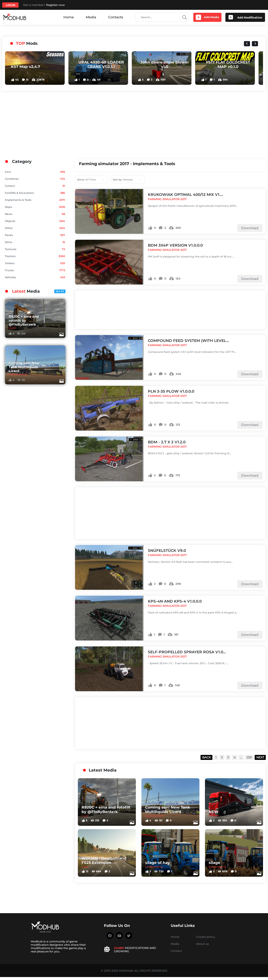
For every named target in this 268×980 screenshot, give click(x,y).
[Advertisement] (134, 124)
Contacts (116, 17)
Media (91, 17)
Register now (55, 5)
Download (250, 228)
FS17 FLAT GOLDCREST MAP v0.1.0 (228, 64)
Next (260, 757)
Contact (176, 951)
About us (202, 944)
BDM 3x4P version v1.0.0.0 (175, 245)
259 (249, 757)
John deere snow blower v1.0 (165, 64)
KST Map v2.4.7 (25, 67)
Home (69, 17)
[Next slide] (255, 44)
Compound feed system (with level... (188, 341)
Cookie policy (206, 937)
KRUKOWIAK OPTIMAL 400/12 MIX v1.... (186, 195)
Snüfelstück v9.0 (167, 551)
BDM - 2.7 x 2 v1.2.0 (167, 442)
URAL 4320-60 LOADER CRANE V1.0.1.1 (101, 64)
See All (60, 291)
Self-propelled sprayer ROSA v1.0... (187, 652)
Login (10, 5)
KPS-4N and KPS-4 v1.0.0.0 (175, 601)
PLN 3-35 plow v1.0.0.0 (171, 391)
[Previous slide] (247, 44)
